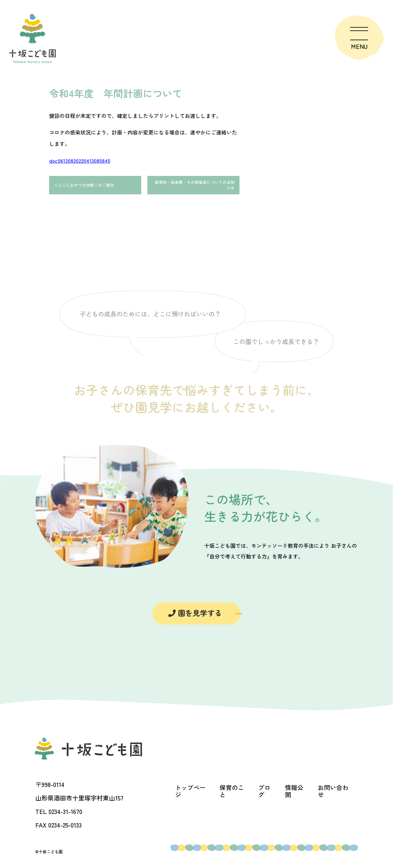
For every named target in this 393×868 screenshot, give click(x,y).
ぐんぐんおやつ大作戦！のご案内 (92, 187)
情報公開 (294, 795)
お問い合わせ (333, 795)
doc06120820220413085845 (80, 160)
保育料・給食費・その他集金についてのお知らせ (194, 187)
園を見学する (195, 617)
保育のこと (232, 795)
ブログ (264, 795)
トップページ (190, 795)
